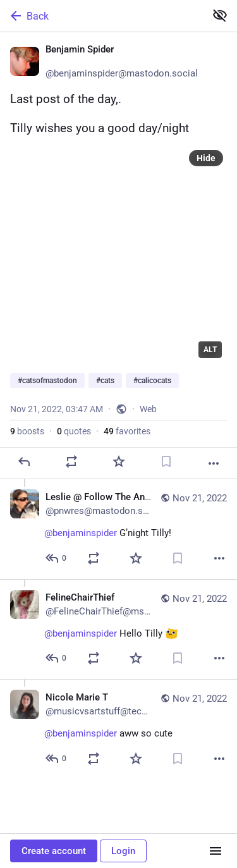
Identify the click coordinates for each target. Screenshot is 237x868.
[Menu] (216, 851)
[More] (214, 463)
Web (148, 409)
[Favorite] (119, 462)
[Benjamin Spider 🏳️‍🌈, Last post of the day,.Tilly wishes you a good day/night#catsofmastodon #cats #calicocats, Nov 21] (118, 256)
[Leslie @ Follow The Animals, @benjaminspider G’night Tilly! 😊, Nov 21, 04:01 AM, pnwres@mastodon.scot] (118, 529)
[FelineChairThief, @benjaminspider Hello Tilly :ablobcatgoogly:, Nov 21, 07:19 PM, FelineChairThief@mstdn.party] (118, 629)
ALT (210, 350)
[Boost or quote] (71, 462)
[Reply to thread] (57, 558)
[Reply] (24, 462)
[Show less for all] (220, 15)
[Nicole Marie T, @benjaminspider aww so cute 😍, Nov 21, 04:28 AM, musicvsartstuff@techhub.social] (118, 729)
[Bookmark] (166, 462)
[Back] (101, 16)
